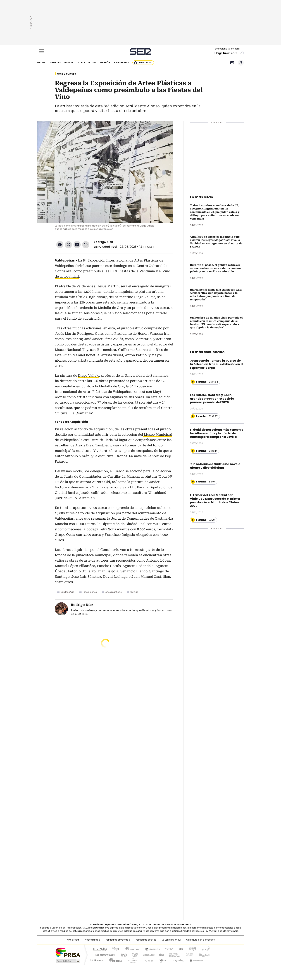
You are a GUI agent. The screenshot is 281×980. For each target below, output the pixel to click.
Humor (69, 63)
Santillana (131, 949)
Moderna (115, 960)
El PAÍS (98, 949)
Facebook (60, 245)
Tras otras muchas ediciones (78, 328)
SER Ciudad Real (105, 247)
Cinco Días (148, 955)
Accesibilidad (93, 940)
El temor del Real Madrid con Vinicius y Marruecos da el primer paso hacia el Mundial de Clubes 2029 (215, 500)
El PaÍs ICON (147, 960)
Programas (121, 63)
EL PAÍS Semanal (174, 955)
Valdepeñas (67, 592)
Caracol (205, 949)
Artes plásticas (114, 592)
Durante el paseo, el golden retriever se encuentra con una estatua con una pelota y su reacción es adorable (216, 268)
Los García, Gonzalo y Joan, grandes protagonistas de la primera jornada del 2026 (212, 399)
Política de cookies (146, 940)
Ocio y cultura (87, 63)
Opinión (105, 63)
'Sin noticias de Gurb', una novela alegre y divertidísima (215, 466)
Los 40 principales (114, 949)
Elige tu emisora (227, 53)
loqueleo (178, 960)
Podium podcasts (132, 960)
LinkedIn (77, 245)
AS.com (180, 949)
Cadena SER (141, 51)
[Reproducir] (193, 382)
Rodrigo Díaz (103, 242)
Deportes (55, 63)
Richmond (97, 960)
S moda (163, 960)
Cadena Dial (161, 955)
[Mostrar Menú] (42, 51)
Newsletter (232, 63)
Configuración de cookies (200, 940)
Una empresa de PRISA (68, 952)
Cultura (134, 592)
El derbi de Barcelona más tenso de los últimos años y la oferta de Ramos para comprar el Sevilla (217, 433)
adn (192, 949)
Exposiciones (90, 592)
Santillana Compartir (151, 949)
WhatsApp (86, 245)
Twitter (68, 245)
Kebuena (204, 955)
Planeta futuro (189, 955)
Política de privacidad (118, 940)
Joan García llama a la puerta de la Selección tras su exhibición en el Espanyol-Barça (217, 364)
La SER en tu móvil (171, 940)
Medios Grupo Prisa (68, 961)
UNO (123, 955)
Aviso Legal (73, 940)
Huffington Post (104, 955)
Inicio (41, 63)
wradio (134, 955)
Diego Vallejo (89, 375)
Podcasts (145, 63)
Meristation (196, 960)
